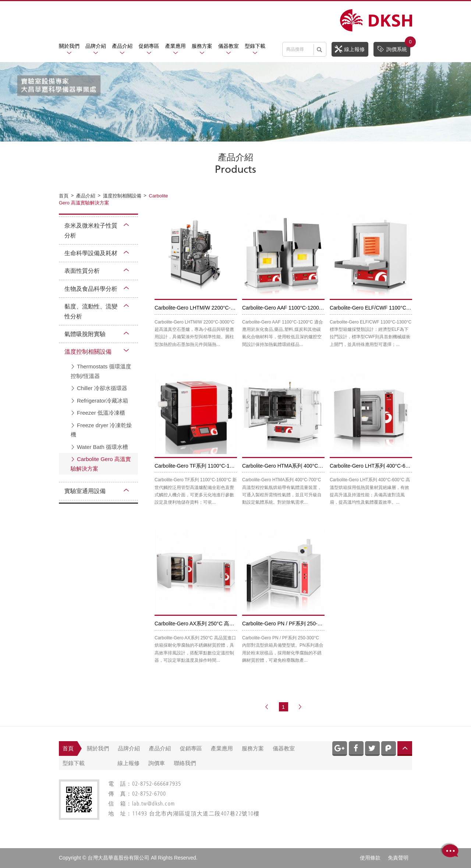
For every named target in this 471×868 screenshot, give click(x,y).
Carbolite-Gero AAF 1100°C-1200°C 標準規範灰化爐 (302, 308)
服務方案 (202, 46)
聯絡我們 (185, 763)
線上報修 (350, 49)
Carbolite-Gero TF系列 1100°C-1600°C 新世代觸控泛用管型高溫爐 (231, 466)
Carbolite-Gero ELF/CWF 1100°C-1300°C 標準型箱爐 (391, 308)
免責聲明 (398, 858)
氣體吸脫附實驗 (85, 334)
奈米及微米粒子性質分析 (91, 231)
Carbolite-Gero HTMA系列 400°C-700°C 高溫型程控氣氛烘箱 (312, 466)
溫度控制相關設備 (88, 352)
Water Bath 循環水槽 (102, 447)
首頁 (68, 748)
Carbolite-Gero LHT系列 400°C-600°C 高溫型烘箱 (387, 466)
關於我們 (69, 46)
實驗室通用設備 (85, 491)
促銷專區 (149, 46)
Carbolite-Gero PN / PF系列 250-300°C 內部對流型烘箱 (306, 624)
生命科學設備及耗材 (91, 253)
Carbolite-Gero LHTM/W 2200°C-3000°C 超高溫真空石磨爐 (222, 308)
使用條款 (370, 858)
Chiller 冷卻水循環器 (102, 388)
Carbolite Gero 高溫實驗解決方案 (101, 464)
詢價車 (157, 763)
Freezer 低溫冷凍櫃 (101, 413)
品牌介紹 (96, 46)
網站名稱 (376, 20)
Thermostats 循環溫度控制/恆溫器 (101, 371)
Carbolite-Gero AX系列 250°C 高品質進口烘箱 (207, 624)
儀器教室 (229, 46)
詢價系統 (394, 47)
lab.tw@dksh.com (153, 804)
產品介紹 (122, 46)
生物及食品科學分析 (91, 289)
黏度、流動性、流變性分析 (91, 311)
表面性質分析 (82, 271)
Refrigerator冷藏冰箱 (102, 401)
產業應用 (176, 46)
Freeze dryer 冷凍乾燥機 (101, 430)
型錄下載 (255, 46)
